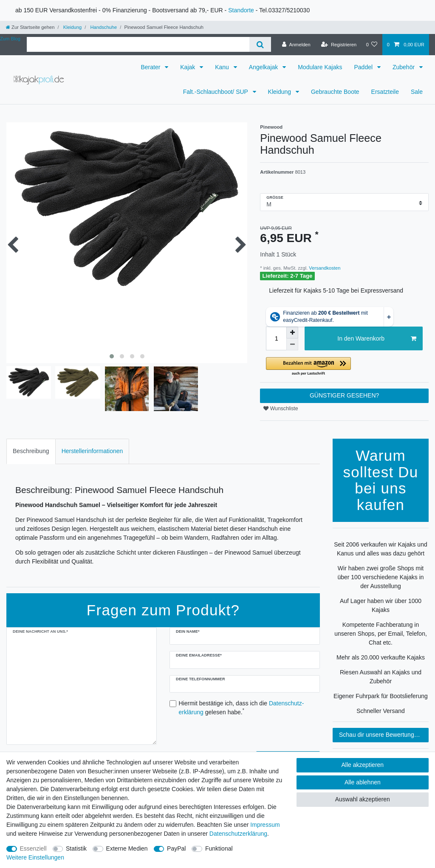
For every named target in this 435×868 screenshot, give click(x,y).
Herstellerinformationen (92, 451)
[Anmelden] (296, 45)
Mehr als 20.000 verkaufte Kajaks (381, 657)
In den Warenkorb (377, 339)
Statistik (76, 848)
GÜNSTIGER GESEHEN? (344, 395)
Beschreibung (31, 451)
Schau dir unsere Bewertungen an (384, 735)
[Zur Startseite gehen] (30, 27)
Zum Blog (10, 39)
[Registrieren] (339, 45)
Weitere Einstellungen (35, 857)
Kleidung (72, 27)
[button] (344, 367)
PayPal (176, 848)
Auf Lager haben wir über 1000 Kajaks (381, 605)
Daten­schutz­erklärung (238, 834)
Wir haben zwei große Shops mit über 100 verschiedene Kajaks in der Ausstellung (380, 577)
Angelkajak (264, 67)
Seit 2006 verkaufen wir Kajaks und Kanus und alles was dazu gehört (380, 549)
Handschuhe (103, 27)
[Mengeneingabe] (276, 338)
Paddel (364, 67)
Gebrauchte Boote (335, 92)
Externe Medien (127, 848)
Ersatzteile (385, 92)
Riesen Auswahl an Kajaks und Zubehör (381, 677)
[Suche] (260, 44)
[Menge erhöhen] (292, 333)
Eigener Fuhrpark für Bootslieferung (381, 696)
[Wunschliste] (371, 45)
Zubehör (404, 67)
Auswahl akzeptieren (363, 799)
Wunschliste (281, 409)
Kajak (188, 67)
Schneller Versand (381, 711)
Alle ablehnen (363, 782)
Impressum (265, 825)
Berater (151, 67)
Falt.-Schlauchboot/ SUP (216, 92)
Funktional (219, 848)
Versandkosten (324, 268)
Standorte (241, 10)
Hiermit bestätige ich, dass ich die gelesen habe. (242, 708)
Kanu (223, 67)
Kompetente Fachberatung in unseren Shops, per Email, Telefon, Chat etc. (381, 634)
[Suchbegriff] (138, 44)
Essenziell (33, 848)
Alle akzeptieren (363, 765)
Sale (417, 92)
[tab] (31, 451)
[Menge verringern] (292, 344)
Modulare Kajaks (320, 67)
